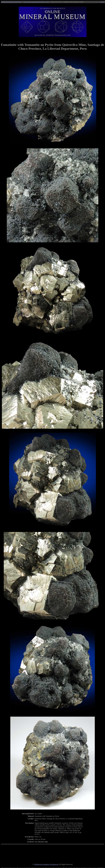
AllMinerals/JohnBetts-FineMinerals (11, 2)
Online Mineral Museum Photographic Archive (36, 2)
